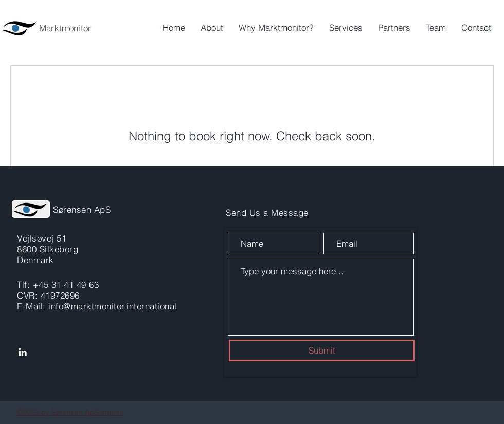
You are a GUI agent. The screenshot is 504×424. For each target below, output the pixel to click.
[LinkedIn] (23, 352)
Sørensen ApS (82, 209)
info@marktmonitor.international (113, 306)
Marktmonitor (65, 28)
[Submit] (322, 351)
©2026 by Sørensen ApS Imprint (70, 412)
